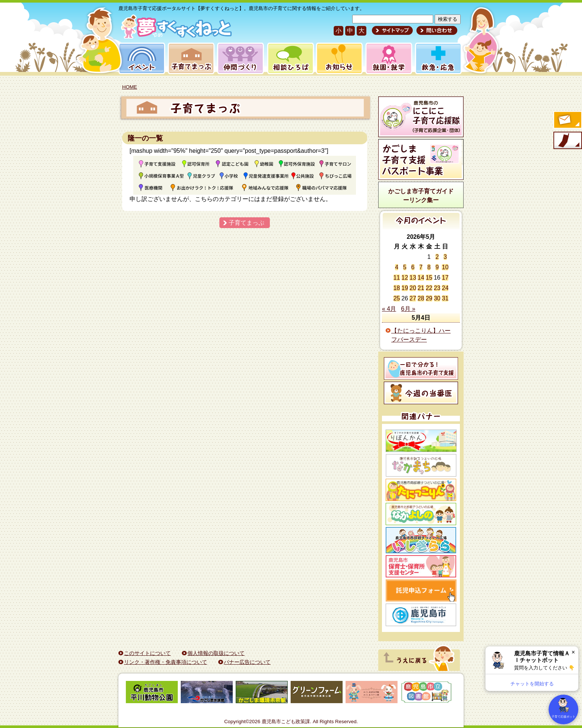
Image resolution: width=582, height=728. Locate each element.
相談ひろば (290, 58)
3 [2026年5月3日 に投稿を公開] (445, 257)
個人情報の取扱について (216, 653)
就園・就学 (386, 58)
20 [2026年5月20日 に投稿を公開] (413, 288)
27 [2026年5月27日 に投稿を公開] (413, 298)
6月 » (408, 309)
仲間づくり (240, 58)
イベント (141, 58)
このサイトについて (147, 653)
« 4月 (389, 309)
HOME (130, 87)
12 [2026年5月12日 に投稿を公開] (405, 278)
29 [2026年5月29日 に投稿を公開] (429, 298)
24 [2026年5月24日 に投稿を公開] (445, 288)
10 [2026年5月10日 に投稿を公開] (445, 267)
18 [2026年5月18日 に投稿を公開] (397, 288)
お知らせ (338, 58)
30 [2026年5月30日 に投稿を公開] (437, 298)
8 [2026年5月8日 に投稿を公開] (429, 267)
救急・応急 (438, 58)
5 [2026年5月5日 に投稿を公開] (405, 267)
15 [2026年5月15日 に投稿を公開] (429, 278)
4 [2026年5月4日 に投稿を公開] (397, 267)
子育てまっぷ (190, 58)
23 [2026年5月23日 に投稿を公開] (437, 288)
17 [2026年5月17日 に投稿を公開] (445, 278)
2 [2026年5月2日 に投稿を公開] (437, 257)
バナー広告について (247, 662)
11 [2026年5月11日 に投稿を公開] (397, 278)
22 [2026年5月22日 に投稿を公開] (429, 288)
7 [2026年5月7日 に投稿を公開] (421, 267)
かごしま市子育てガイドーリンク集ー (421, 196)
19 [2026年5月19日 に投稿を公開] (405, 288)
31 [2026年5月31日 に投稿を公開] (445, 298)
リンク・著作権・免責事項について (166, 662)
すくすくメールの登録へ (567, 121)
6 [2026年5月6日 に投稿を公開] (413, 267)
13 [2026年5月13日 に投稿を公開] (413, 278)
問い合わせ (436, 30)
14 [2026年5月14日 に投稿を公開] (421, 278)
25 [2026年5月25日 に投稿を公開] (397, 298)
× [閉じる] (573, 652)
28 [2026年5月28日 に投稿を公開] (421, 298)
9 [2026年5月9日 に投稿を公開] (437, 267)
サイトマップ (392, 30)
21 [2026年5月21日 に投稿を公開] (421, 288)
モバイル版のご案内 (567, 141)
